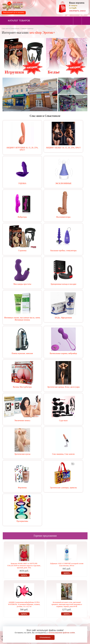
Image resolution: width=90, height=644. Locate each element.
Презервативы (22, 521)
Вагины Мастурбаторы (22, 387)
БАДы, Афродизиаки (63, 318)
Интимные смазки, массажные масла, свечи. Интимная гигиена (22, 319)
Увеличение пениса (22, 421)
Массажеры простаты (22, 284)
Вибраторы (22, 217)
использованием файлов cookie (62, 633)
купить (24, 575)
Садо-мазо (63, 421)
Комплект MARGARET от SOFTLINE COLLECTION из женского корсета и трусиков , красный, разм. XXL (24, 566)
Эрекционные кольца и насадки (63, 284)
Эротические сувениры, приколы (63, 488)
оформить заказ (77, 11)
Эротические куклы (22, 454)
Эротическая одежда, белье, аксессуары (63, 387)
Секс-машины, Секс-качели (63, 454)
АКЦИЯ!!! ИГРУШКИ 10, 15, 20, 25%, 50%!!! (22, 149)
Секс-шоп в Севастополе (11, 28)
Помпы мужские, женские (22, 353)
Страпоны (22, 251)
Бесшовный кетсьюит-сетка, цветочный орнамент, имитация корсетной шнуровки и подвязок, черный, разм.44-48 (67, 604)
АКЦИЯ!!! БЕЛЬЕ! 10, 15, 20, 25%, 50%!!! (63, 148)
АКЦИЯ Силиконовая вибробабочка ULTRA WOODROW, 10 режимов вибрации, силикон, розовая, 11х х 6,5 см (24, 604)
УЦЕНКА (22, 183)
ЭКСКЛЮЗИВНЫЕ (63, 183)
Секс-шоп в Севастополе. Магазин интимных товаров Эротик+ (12, 6)
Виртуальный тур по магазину (14, 12)
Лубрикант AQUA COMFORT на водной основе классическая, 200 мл (67, 565)
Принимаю (45, 637)
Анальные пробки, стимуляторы (63, 251)
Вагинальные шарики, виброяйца (63, 353)
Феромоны (22, 488)
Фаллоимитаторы (63, 217)
